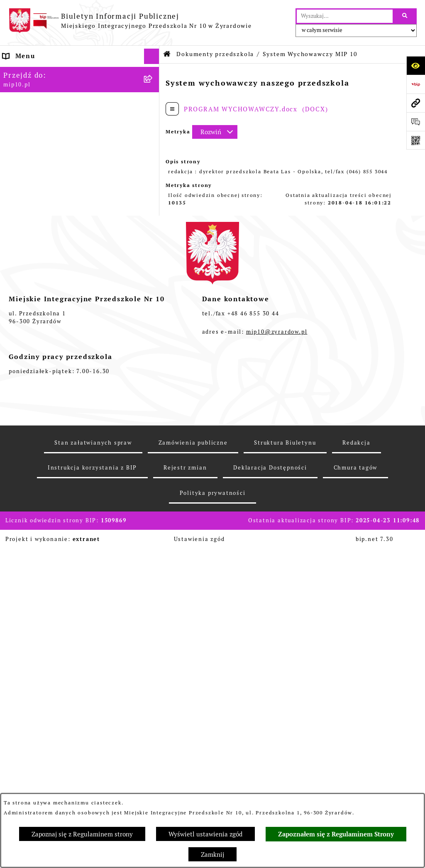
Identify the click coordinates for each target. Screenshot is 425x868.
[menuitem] (80, 139)
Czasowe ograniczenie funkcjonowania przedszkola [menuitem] (71, 479)
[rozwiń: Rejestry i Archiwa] (153, 223)
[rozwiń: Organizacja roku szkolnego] (153, 459)
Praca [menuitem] (13, 395)
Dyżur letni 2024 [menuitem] (33, 505)
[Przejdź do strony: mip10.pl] (416, 103)
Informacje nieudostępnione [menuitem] (53, 411)
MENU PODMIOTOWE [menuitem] (40, 87)
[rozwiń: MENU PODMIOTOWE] (153, 87)
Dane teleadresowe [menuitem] (37, 72)
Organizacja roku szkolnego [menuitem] (52, 458)
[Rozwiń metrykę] (215, 132)
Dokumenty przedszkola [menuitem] (45, 118)
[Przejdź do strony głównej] (130, 21)
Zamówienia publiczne (193, 784)
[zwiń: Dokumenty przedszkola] (153, 119)
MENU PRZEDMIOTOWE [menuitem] (44, 103)
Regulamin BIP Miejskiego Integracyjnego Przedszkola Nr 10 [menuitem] (63, 431)
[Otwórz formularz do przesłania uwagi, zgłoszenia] (416, 122)
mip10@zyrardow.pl (277, 673)
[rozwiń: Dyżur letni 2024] (153, 506)
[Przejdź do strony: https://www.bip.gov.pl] (416, 84)
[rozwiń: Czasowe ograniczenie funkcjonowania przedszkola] (153, 474)
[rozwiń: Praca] (153, 396)
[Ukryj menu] (152, 57)
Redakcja (356, 784)
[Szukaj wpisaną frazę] (405, 16)
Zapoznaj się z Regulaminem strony (82, 834)
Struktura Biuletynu (285, 784)
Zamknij (212, 854)
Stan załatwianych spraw (93, 784)
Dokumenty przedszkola (215, 54)
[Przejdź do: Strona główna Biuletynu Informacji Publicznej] (167, 54)
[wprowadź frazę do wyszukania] (345, 16)
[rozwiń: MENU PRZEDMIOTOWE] (153, 103)
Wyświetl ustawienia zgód (205, 834)
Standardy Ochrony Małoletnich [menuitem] (59, 521)
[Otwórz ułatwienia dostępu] (416, 65)
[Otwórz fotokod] (416, 140)
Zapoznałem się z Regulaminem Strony (336, 834)
